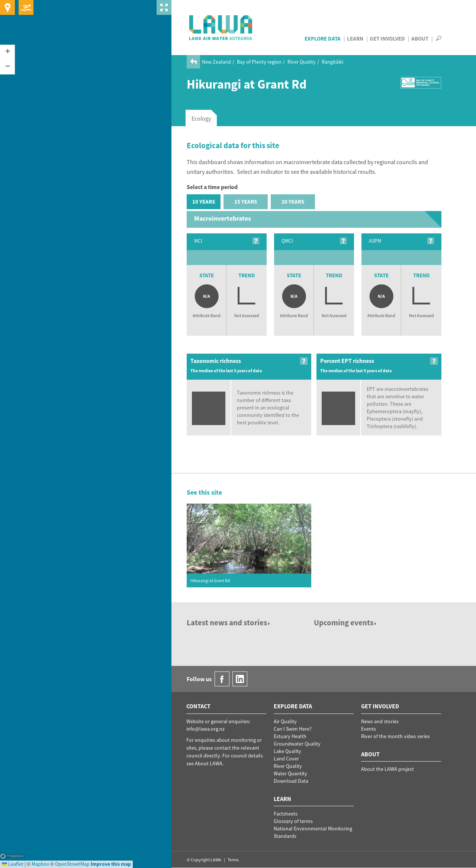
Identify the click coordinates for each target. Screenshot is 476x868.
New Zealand (216, 62)
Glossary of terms (293, 821)
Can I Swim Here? (293, 729)
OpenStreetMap (72, 864)
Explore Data (323, 39)
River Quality (302, 62)
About (420, 39)
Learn (355, 39)
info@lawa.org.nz (205, 729)
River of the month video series (395, 736)
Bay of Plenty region (259, 62)
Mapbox (12, 856)
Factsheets (286, 814)
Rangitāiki (332, 62)
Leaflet (13, 864)
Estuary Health (290, 736)
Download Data (291, 781)
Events (369, 729)
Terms (233, 860)
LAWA (221, 28)
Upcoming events (346, 623)
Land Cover (286, 759)
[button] (7, 52)
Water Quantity (290, 773)
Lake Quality (287, 751)
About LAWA (209, 763)
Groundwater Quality (297, 744)
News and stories (380, 721)
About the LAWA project (387, 769)
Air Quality (285, 721)
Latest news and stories (229, 623)
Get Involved (387, 39)
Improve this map (111, 864)
